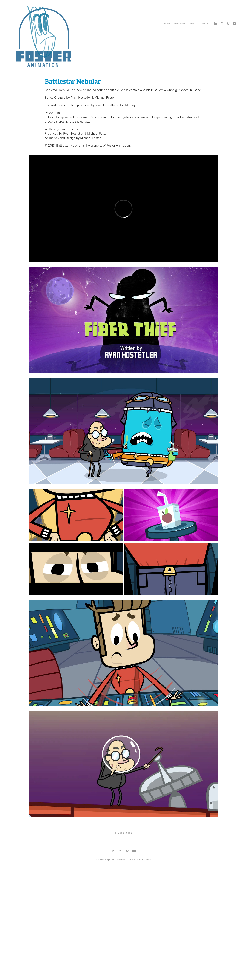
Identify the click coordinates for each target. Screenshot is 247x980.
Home (167, 24)
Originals (180, 24)
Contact (206, 24)
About (193, 24)
